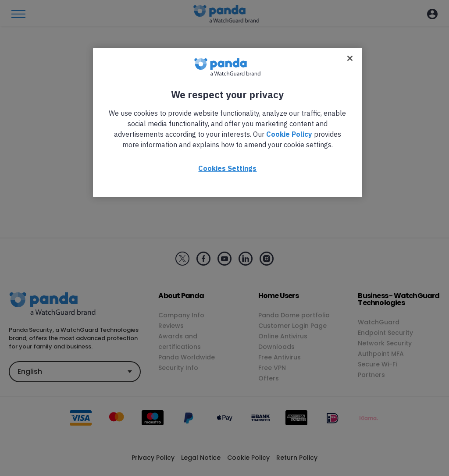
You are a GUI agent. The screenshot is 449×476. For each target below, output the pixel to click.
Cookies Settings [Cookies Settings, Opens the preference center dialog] (227, 168)
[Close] (350, 58)
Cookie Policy (289, 134)
